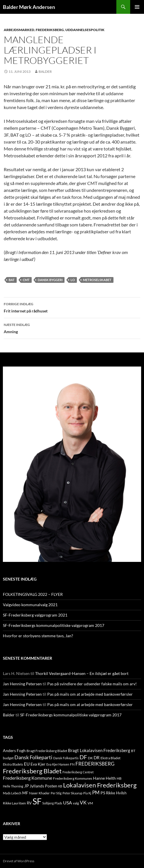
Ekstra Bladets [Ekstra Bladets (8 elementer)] (13, 764)
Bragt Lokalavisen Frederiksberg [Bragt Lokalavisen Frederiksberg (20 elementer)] (99, 750)
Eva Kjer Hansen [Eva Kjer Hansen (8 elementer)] (58, 764)
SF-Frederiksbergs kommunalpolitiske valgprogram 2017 (54, 625)
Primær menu (137, 7)
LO (73, 280)
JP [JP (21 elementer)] (26, 786)
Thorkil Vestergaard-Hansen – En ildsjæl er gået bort (82, 673)
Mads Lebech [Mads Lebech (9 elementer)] (12, 793)
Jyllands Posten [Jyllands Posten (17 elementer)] (43, 786)
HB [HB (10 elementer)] (119, 778)
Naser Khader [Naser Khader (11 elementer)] (39, 793)
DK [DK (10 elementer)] (90, 758)
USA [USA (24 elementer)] (68, 803)
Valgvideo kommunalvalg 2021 (30, 605)
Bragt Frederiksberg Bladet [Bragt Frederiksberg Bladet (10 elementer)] (47, 751)
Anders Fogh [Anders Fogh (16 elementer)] (14, 750)
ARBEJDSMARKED (19, 30)
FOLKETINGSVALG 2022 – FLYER (33, 594)
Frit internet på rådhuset (72, 307)
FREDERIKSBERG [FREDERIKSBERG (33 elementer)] (95, 764)
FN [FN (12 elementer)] (72, 764)
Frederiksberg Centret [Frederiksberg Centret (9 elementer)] (78, 772)
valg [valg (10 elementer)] (76, 803)
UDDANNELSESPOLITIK (85, 30)
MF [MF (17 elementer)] (25, 793)
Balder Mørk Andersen (29, 7)
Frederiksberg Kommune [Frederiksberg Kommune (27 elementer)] (28, 778)
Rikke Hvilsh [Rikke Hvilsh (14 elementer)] (116, 793)
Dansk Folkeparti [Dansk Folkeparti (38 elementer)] (33, 757)
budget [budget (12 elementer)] (8, 758)
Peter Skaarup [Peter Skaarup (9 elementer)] (72, 793)
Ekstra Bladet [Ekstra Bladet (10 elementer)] (110, 758)
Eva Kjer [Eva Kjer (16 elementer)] (38, 764)
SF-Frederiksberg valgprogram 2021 (35, 615)
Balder (45, 71)
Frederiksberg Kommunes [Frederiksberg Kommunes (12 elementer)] (73, 778)
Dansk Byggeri (50, 280)
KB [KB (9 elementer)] (60, 786)
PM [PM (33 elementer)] (96, 792)
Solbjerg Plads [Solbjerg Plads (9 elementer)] (52, 803)
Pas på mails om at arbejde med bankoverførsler (90, 694)
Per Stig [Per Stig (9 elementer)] (56, 793)
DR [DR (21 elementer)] (97, 758)
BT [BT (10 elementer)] (133, 751)
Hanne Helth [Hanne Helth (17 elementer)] (104, 778)
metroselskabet (97, 280)
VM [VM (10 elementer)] (90, 803)
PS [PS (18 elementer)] (103, 793)
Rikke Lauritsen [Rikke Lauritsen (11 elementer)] (14, 803)
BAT (12, 280)
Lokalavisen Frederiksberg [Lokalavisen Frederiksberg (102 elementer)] (100, 785)
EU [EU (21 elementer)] (27, 764)
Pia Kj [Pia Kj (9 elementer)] (87, 793)
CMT (26, 280)
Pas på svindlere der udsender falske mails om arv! (92, 684)
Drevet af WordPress (19, 861)
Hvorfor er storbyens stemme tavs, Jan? (38, 636)
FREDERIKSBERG (50, 30)
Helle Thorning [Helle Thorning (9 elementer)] (13, 786)
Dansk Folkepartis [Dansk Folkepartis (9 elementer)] (66, 758)
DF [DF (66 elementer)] (83, 757)
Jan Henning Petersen (22, 684)
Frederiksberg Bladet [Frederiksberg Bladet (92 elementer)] (32, 771)
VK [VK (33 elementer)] (83, 803)
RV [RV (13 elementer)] (29, 803)
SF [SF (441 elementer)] (37, 801)
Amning (72, 328)
